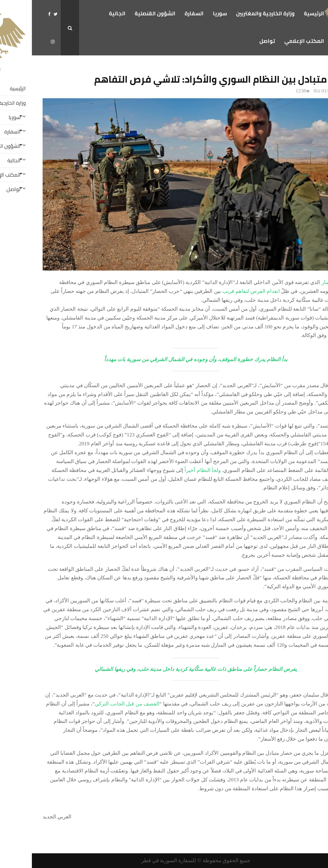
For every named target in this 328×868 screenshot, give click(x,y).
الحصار (297, 282)
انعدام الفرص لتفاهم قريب (219, 291)
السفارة (162, 13)
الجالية (85, 13)
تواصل (235, 41)
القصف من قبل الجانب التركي (95, 704)
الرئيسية (282, 13)
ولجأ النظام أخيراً (171, 470)
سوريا (188, 13)
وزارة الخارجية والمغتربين (233, 13)
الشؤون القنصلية (123, 13)
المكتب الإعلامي (272, 41)
